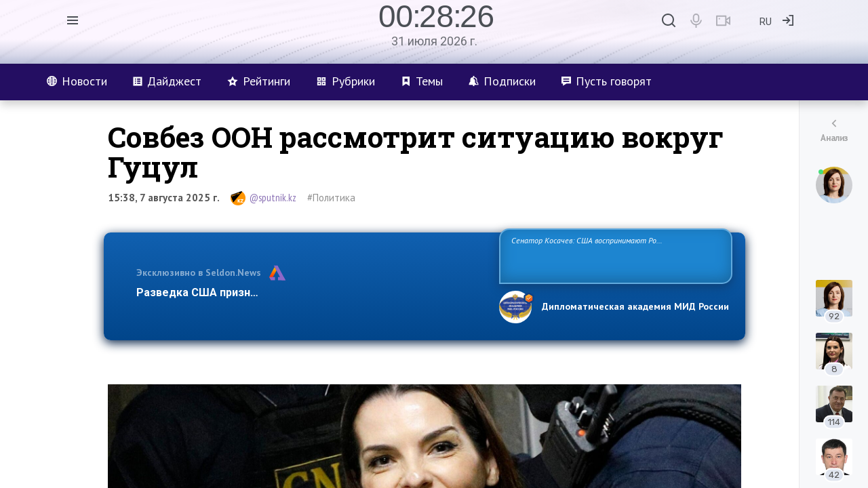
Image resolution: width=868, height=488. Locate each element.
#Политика (331, 198)
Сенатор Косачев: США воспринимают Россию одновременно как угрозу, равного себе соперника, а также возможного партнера (614, 255)
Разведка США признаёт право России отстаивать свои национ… (311, 292)
